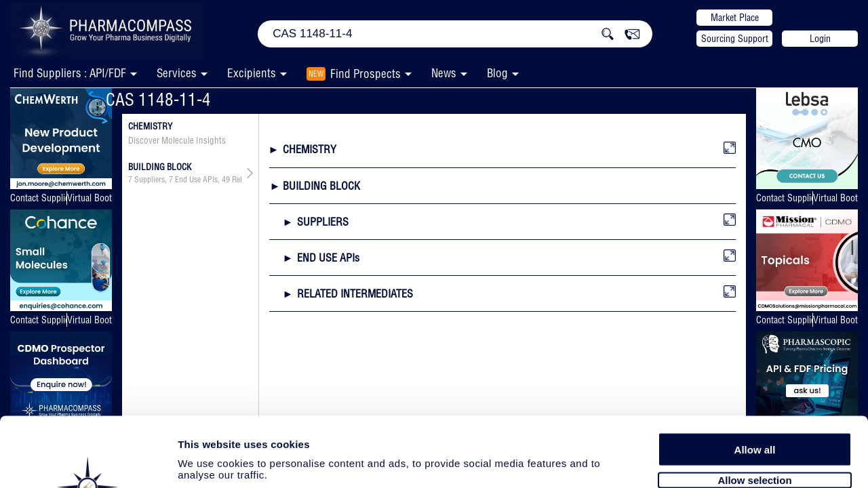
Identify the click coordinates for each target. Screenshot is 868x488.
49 (226, 180)
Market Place (735, 18)
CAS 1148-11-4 (158, 99)
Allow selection (754, 405)
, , (185, 180)
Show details (712, 462)
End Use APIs (196, 180)
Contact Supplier (38, 198)
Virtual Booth (90, 198)
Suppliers (150, 180)
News (444, 73)
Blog (497, 73)
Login (820, 39)
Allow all (755, 374)
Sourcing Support (735, 39)
